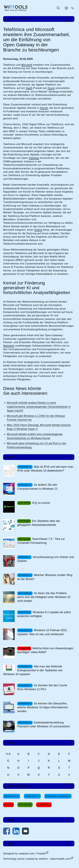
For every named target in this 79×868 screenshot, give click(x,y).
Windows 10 (32, 796)
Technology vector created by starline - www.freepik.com (37, 859)
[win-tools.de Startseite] (15, 8)
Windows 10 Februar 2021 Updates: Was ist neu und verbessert (42, 632)
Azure (51, 88)
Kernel (44, 108)
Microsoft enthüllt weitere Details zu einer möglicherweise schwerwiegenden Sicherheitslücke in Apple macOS (39, 407)
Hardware (44, 805)
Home (10, 19)
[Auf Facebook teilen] (7, 832)
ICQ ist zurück (41, 503)
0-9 (8, 754)
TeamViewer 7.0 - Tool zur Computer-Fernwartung (41, 541)
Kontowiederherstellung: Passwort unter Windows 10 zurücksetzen (44, 724)
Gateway (34, 158)
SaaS (29, 88)
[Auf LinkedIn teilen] (16, 832)
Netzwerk (9, 346)
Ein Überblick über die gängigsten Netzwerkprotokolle (38, 523)
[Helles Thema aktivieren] (66, 8)
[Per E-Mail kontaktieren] (25, 832)
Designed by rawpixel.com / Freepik (24, 854)
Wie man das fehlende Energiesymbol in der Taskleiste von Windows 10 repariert (33, 670)
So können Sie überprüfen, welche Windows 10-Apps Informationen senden (43, 707)
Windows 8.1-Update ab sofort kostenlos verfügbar (44, 614)
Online (38, 230)
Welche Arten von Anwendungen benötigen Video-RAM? (45, 650)
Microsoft (27, 65)
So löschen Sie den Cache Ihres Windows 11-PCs (42, 687)
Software (25, 805)
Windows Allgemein (58, 796)
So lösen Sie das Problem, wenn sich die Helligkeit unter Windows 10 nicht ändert (44, 597)
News (24, 19)
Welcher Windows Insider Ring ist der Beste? (45, 577)
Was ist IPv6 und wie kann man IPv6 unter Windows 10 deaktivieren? (45, 469)
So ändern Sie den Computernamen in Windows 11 (37, 487)
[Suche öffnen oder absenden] (58, 8)
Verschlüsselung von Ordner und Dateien (45, 559)
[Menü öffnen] (73, 8)
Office (9, 805)
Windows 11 (12, 796)
